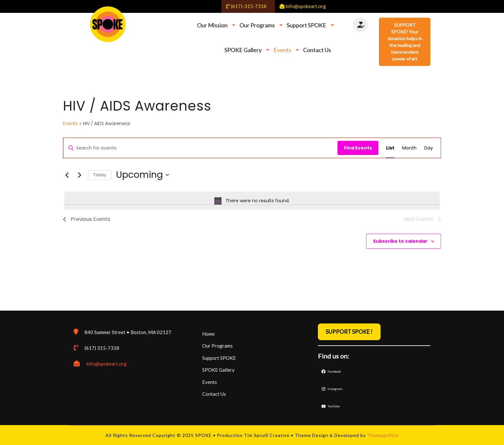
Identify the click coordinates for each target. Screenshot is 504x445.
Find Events (358, 148)
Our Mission (212, 25)
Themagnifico (382, 435)
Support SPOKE (306, 25)
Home (208, 334)
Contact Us (317, 50)
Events (282, 50)
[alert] (252, 201)
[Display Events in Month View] (409, 148)
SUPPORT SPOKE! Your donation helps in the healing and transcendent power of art (405, 42)
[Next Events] (79, 175)
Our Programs (257, 25)
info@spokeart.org (106, 364)
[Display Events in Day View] (429, 148)
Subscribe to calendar (400, 241)
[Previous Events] (67, 175)
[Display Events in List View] (390, 148)
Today (100, 175)
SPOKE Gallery (243, 50)
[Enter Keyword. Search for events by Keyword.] (200, 148)
